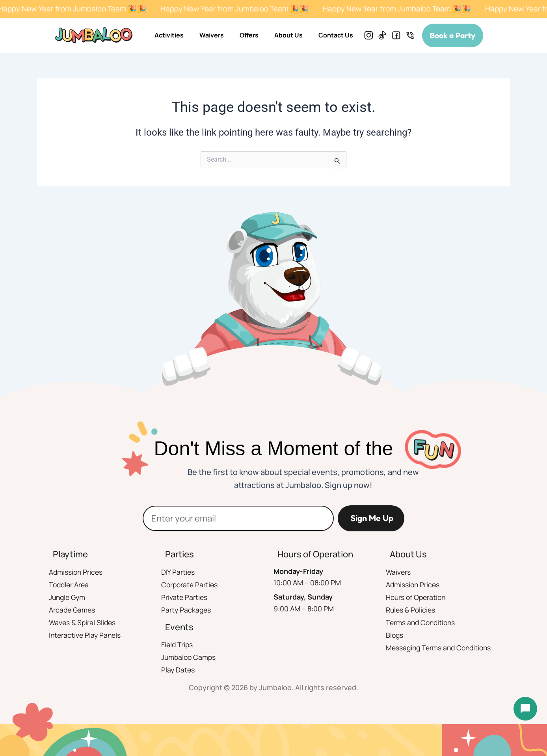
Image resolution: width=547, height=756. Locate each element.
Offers (249, 35)
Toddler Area (70, 585)
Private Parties (185, 597)
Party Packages (187, 610)
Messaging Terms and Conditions (441, 648)
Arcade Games (73, 610)
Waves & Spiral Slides (83, 622)
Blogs (395, 635)
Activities (169, 35)
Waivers (212, 35)
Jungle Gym (68, 597)
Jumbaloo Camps (189, 657)
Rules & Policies (411, 610)
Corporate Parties (190, 585)
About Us (288, 35)
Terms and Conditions (422, 622)
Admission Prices (76, 572)
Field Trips (178, 644)
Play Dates (178, 670)
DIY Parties (178, 572)
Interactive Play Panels (86, 635)
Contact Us (336, 35)
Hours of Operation (417, 597)
